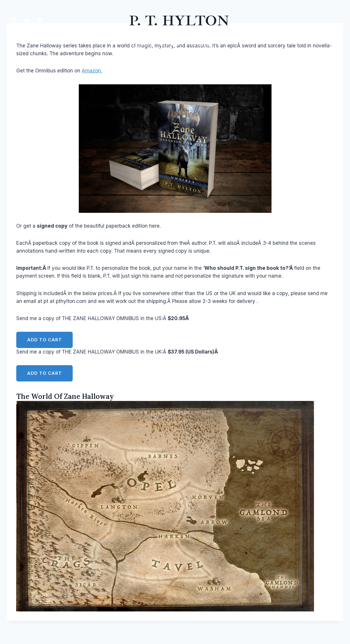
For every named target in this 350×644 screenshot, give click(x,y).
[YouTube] (26, 20)
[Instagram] (14, 20)
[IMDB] (39, 20)
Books (170, 45)
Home (141, 45)
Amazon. (92, 71)
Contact (204, 45)
